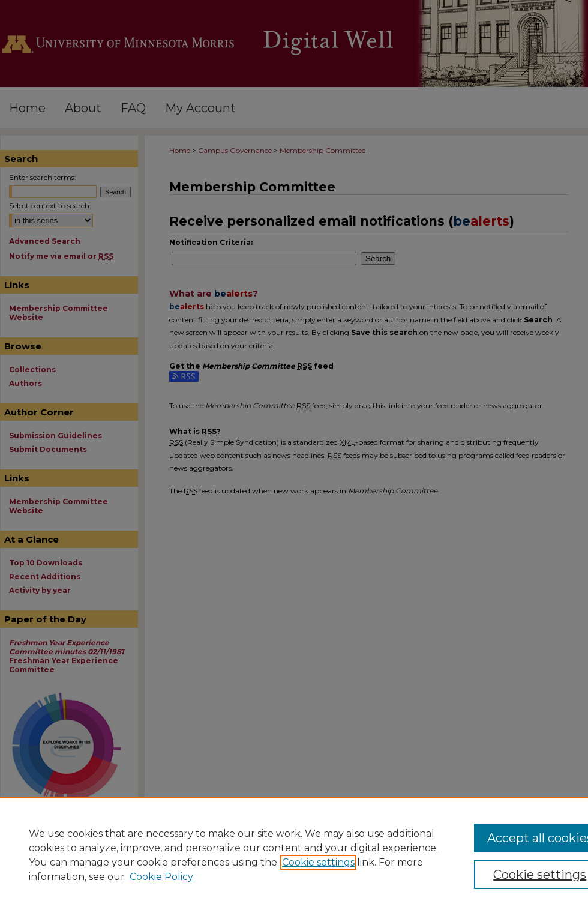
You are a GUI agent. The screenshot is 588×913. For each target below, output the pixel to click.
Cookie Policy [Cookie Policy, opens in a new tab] (161, 877)
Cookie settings (318, 862)
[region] (294, 855)
